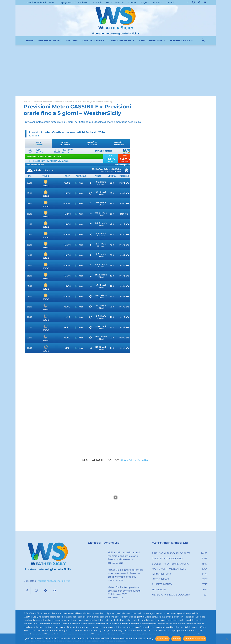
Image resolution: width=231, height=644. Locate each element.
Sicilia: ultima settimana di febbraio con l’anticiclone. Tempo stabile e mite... (124, 556)
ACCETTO (163, 639)
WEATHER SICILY (181, 40)
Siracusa (157, 2)
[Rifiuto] (227, 639)
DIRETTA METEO (93, 40)
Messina (120, 2)
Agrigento (66, 2)
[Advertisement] (116, 70)
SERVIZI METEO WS (152, 40)
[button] (203, 41)
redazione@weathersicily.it (54, 581)
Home (27, 101)
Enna (109, 2)
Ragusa (145, 2)
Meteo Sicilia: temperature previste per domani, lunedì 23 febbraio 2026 (124, 591)
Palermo (132, 2)
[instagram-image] (49, 497)
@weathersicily (135, 460)
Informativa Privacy (195, 639)
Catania (98, 2)
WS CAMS (72, 40)
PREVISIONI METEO (50, 40)
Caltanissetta (82, 2)
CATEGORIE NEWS (122, 40)
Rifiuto (176, 639)
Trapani (170, 2)
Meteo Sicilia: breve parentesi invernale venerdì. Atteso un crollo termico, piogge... (125, 573)
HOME (30, 40)
